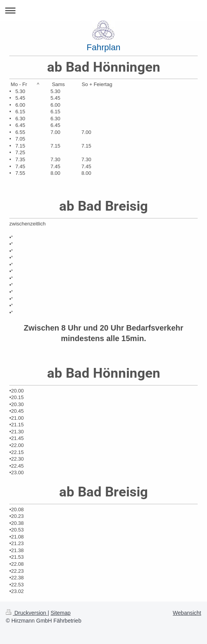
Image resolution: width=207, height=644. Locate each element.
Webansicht (187, 613)
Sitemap (61, 613)
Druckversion (27, 613)
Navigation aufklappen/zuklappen (103, 10)
